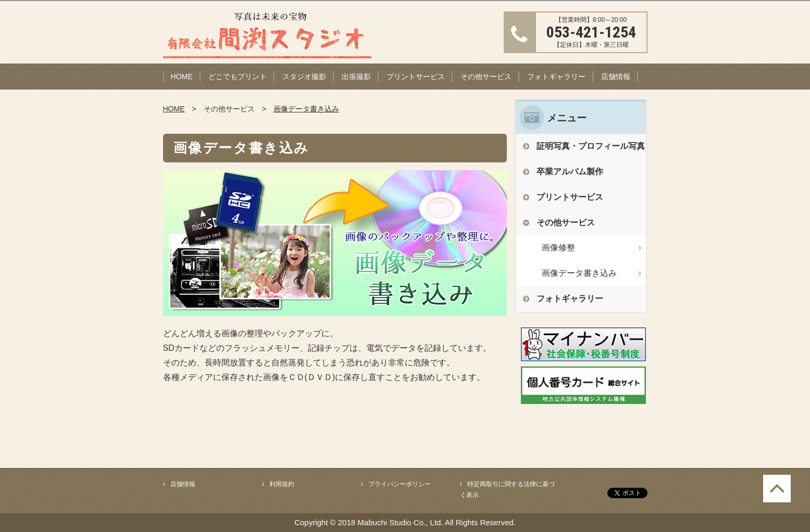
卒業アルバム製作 (570, 172)
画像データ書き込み (306, 109)
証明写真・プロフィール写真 (591, 146)
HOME (182, 77)
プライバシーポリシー (400, 484)
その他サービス (486, 77)
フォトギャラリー (556, 77)
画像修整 (558, 248)
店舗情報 (616, 77)
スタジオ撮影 (304, 77)
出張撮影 (356, 77)
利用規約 (282, 484)
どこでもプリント (238, 77)
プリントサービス (416, 77)
